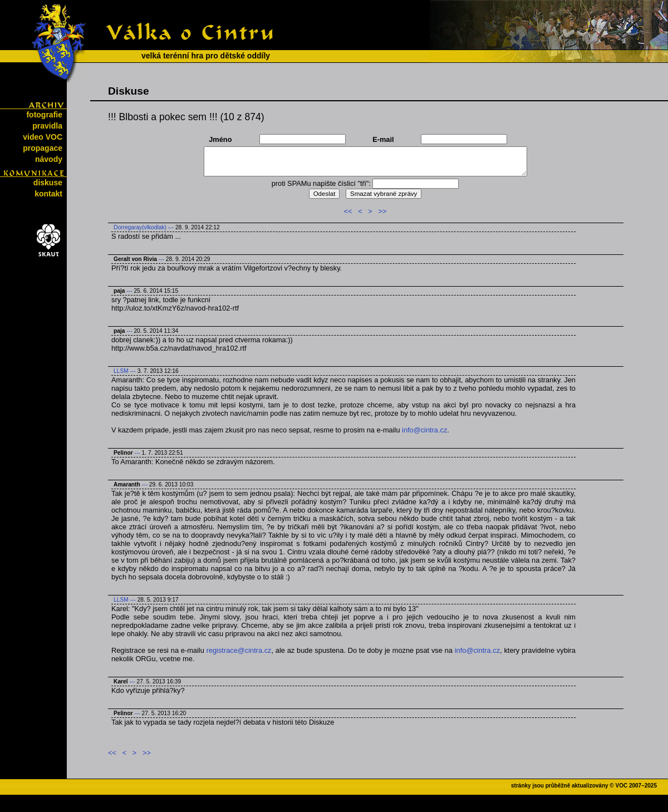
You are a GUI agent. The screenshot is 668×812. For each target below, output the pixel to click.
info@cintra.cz (424, 430)
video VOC (43, 137)
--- (171, 227)
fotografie (44, 115)
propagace (43, 148)
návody (49, 159)
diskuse (48, 183)
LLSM (121, 371)
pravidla (47, 126)
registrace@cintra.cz (239, 650)
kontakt (48, 194)
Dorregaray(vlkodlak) (140, 227)
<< (348, 211)
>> (382, 211)
